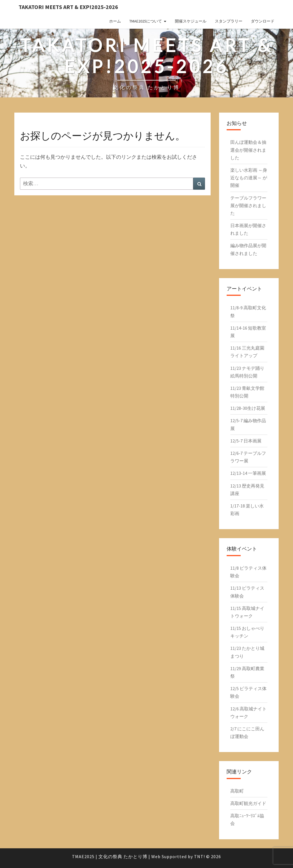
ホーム (115, 21)
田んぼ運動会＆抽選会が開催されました (248, 150)
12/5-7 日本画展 (246, 441)
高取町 (237, 791)
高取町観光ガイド (248, 803)
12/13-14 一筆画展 (248, 473)
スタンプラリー (229, 21)
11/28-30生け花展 (248, 408)
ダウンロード (263, 21)
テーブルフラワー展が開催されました (248, 205)
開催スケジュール (191, 21)
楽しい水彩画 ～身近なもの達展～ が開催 (249, 178)
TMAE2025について (146, 21)
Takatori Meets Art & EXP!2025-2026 (68, 7)
